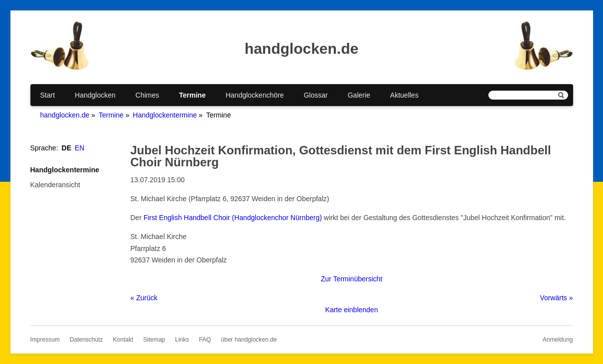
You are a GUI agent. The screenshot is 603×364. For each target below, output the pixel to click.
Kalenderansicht (55, 185)
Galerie (359, 95)
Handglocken (95, 95)
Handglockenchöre (255, 95)
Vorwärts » (556, 298)
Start (48, 95)
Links (182, 340)
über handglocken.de (249, 340)
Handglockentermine (165, 115)
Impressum (45, 340)
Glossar (315, 95)
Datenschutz (86, 340)
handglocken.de (65, 115)
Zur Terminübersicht (352, 279)
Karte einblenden (352, 310)
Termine (192, 95)
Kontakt (123, 340)
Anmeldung (558, 340)
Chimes (147, 95)
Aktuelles (404, 95)
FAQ (205, 340)
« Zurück (144, 298)
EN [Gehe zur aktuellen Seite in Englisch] (79, 148)
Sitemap (154, 340)
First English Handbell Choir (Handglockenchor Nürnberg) (233, 218)
